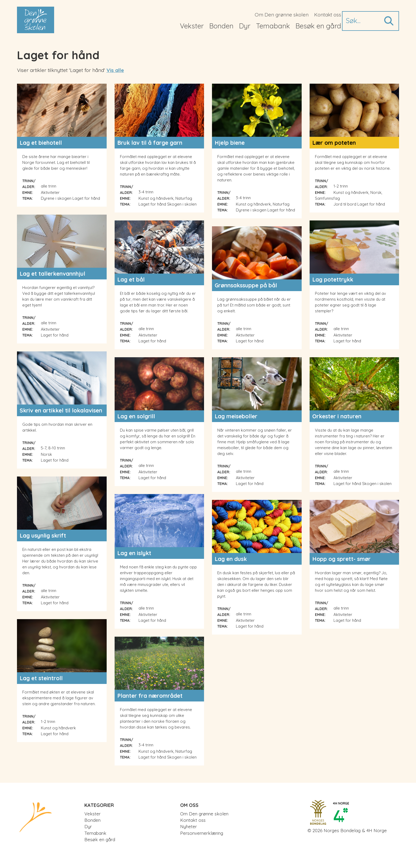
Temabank (273, 26)
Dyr (245, 26)
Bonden (221, 26)
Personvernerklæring (202, 833)
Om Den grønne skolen (282, 15)
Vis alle (115, 70)
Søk (388, 21)
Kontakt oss (328, 15)
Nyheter (188, 826)
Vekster (192, 26)
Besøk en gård (318, 26)
